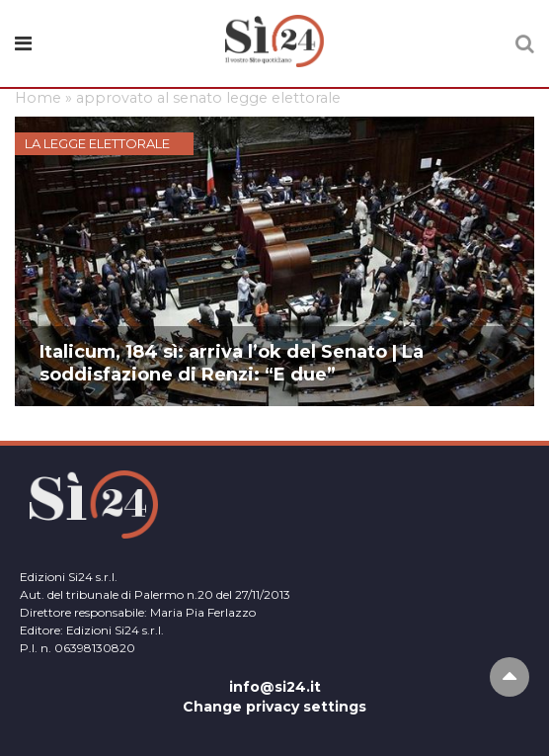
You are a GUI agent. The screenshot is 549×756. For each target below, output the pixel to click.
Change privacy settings (274, 707)
